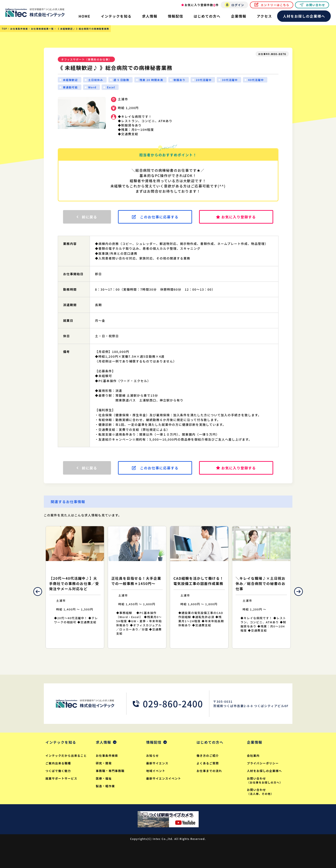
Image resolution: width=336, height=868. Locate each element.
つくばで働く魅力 (58, 771)
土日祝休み (96, 80)
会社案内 (253, 756)
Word (92, 87)
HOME (84, 16)
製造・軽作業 (106, 786)
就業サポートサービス (61, 778)
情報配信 (154, 742)
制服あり (179, 80)
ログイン (238, 5)
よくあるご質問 (208, 763)
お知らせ (153, 756)
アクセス (264, 16)
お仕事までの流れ (209, 771)
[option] (75, 587)
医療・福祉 (104, 778)
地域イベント (156, 771)
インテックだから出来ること (66, 756)
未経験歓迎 (70, 80)
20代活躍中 (204, 80)
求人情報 (104, 742)
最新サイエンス (157, 763)
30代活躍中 (230, 80)
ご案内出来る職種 (58, 763)
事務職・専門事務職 (110, 771)
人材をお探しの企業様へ (304, 16)
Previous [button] (38, 592)
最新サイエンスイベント (164, 778)
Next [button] (298, 592)
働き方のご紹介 (208, 756)
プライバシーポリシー (263, 763)
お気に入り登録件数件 (202, 5)
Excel (111, 87)
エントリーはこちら (275, 5)
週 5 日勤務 (121, 80)
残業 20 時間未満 (151, 80)
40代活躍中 (256, 80)
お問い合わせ (316, 5)
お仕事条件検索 (107, 756)
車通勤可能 (70, 87)
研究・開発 (104, 763)
